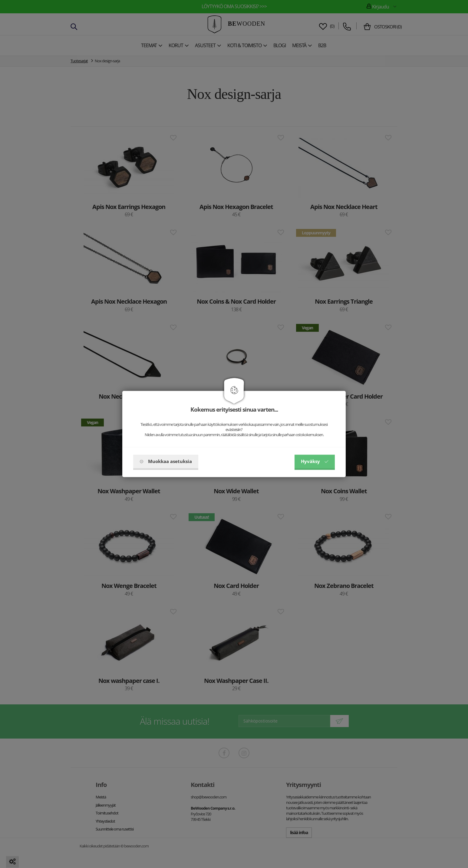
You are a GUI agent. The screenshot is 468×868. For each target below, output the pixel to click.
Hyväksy (315, 462)
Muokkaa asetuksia (166, 462)
